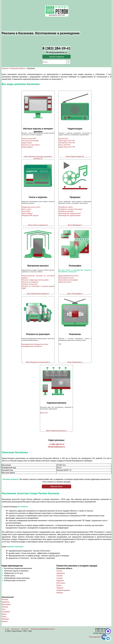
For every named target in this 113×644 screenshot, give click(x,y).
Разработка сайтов (66, 207)
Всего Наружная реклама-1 (56, 432)
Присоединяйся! (95, 638)
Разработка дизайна (66, 212)
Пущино (60, 589)
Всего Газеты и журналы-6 (38, 225)
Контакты (25, 630)
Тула (3, 611)
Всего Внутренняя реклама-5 (38, 294)
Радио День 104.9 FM (67, 141)
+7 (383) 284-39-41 (56, 446)
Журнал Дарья (27, 214)
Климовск (61, 575)
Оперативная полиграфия (68, 280)
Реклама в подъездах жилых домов (35, 280)
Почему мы (15, 630)
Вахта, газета (26, 209)
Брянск (5, 623)
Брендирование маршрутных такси (35, 345)
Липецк (5, 608)
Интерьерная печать (66, 278)
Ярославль (6, 606)
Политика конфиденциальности (43, 630)
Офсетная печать (65, 282)
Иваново (5, 620)
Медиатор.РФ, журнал (30, 216)
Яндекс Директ (27, 147)
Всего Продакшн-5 (75, 225)
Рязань (59, 572)
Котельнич (61, 584)
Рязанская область (18, 68)
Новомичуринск (63, 592)
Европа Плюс (64, 139)
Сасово (59, 580)
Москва (5, 601)
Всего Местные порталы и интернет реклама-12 (38, 157)
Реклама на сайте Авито (31, 145)
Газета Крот (26, 212)
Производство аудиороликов (70, 216)
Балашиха (6, 613)
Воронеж (5, 603)
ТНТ (60, 345)
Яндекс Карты (27, 143)
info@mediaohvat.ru (56, 448)
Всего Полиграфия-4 (75, 294)
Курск (4, 616)
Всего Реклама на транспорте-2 (38, 363)
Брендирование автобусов (32, 347)
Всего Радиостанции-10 (75, 156)
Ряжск (59, 587)
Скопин (60, 577)
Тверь (4, 618)
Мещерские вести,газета (31, 207)
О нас (7, 630)
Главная (5, 68)
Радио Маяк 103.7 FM (67, 147)
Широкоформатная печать (69, 276)
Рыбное (60, 594)
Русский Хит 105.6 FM (67, 143)
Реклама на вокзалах (30, 285)
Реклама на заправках (30, 282)
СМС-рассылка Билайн (30, 141)
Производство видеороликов (70, 214)
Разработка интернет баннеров (70, 209)
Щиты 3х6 (44, 414)
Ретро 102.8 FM (64, 145)
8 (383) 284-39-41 (102, 633)
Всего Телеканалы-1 (75, 363)
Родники (60, 582)
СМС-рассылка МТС (29, 139)
